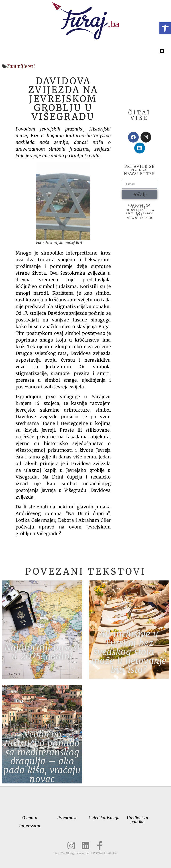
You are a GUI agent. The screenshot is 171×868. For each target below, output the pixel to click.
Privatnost (67, 818)
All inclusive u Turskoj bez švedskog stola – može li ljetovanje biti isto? (129, 652)
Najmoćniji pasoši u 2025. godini (42, 652)
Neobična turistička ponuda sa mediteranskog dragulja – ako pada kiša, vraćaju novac (42, 757)
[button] (165, 28)
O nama (30, 818)
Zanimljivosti (21, 66)
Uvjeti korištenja (104, 818)
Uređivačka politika (137, 820)
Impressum (30, 826)
